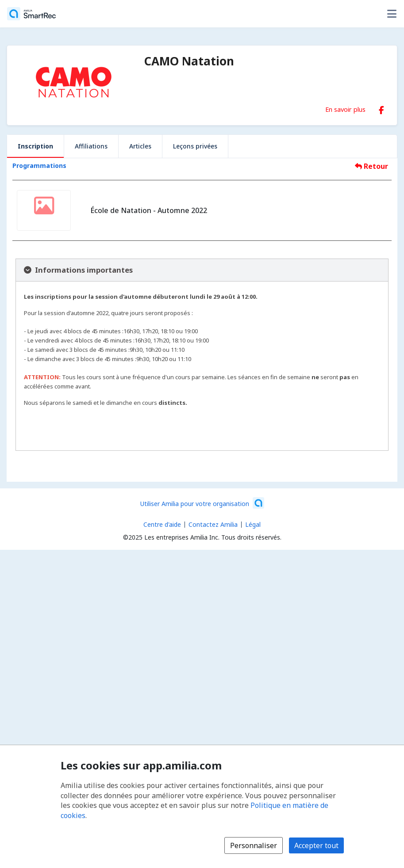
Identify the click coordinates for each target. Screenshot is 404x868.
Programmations (39, 166)
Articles (140, 146)
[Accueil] (31, 14)
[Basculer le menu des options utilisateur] (392, 14)
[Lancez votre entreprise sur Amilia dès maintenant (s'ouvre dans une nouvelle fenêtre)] (202, 503)
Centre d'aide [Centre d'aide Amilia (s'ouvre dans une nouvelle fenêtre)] (162, 524)
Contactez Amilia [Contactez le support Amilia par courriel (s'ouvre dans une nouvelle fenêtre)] (213, 524)
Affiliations (91, 146)
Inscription (35, 146)
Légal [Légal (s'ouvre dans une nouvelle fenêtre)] (253, 524)
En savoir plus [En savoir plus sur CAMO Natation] (345, 109)
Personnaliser (254, 845)
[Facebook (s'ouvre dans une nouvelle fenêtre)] (381, 108)
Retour (371, 166)
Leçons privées (195, 146)
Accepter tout (316, 845)
